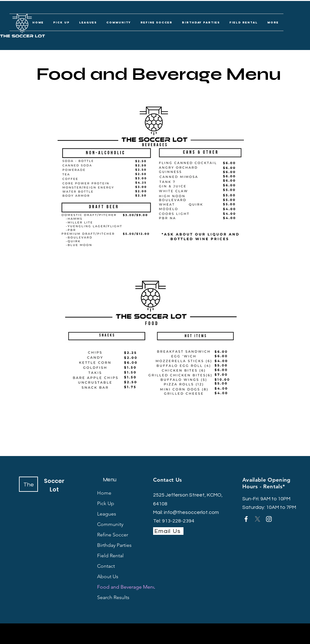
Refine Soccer (113, 535)
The (29, 485)
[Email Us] (168, 531)
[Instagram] (269, 519)
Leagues (107, 514)
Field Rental (110, 556)
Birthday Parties (114, 545)
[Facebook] (246, 519)
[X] (257, 519)
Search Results (113, 597)
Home (104, 493)
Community (110, 524)
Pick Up (106, 503)
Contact (106, 566)
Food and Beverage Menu (116, 587)
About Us (108, 576)
